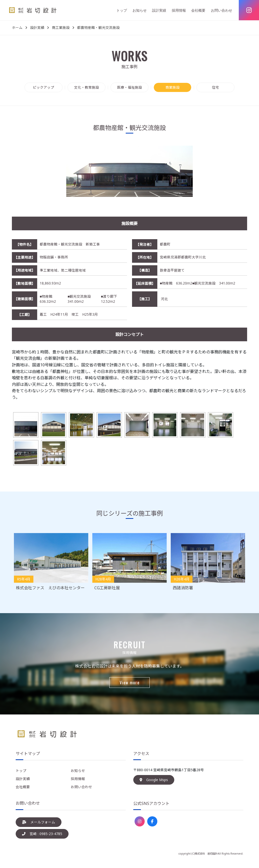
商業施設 (172, 87)
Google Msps (154, 780)
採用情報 (179, 10)
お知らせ (140, 10)
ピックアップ (44, 87)
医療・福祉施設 (129, 87)
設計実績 (159, 10)
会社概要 (198, 10)
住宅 (215, 87)
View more (129, 683)
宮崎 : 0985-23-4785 (42, 834)
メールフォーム (39, 822)
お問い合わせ (222, 10)
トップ (122, 10)
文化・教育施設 (87, 87)
